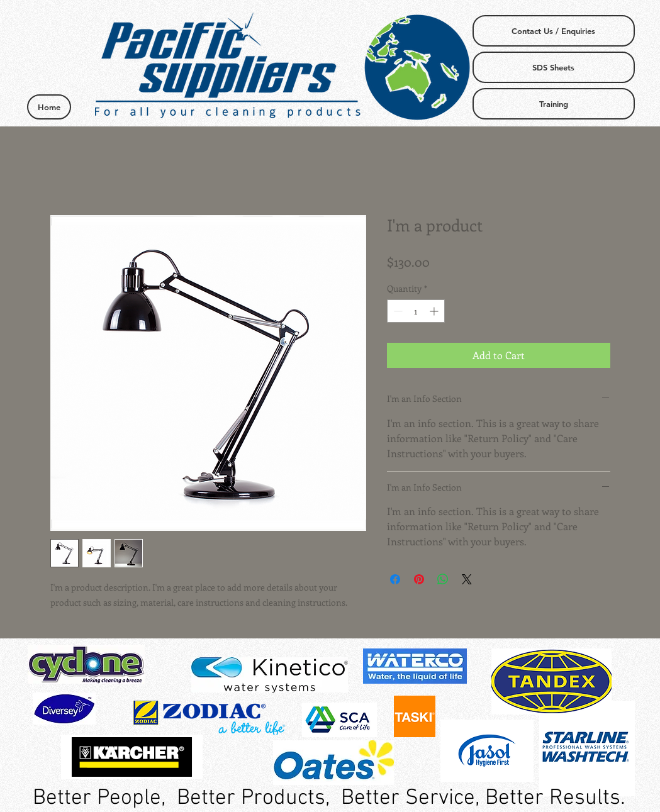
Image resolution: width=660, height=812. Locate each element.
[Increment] (435, 311)
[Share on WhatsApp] (443, 579)
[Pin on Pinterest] (419, 579)
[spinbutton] (416, 311)
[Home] (49, 107)
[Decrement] (397, 311)
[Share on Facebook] (395, 579)
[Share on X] (467, 579)
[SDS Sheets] (554, 67)
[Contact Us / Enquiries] (554, 31)
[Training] (554, 104)
